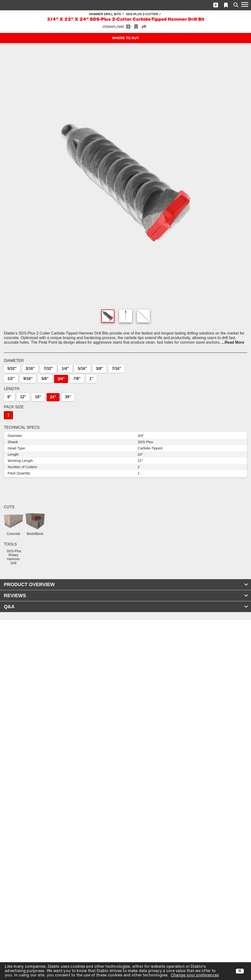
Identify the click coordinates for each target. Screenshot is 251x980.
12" (23, 397)
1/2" (11, 379)
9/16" (28, 379)
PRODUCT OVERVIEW (126, 584)
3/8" (99, 369)
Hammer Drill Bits (105, 14)
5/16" (83, 369)
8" (9, 397)
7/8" (77, 379)
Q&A (126, 607)
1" (91, 379)
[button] (216, 5)
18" (38, 397)
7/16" (117, 369)
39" (68, 397)
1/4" (65, 369)
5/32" (12, 369)
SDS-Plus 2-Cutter (142, 14)
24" (53, 397)
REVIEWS (126, 595)
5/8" (45, 379)
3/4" (61, 379)
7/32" (48, 369)
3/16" (30, 369)
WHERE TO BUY (126, 38)
